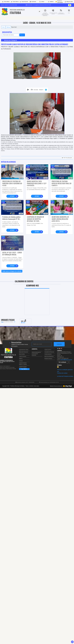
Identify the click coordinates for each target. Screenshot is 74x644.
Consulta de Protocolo (49, 352)
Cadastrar (59, 344)
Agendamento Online (24, 350)
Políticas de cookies (62, 373)
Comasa (21, 361)
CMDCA (21, 359)
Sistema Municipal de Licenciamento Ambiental (36, 354)
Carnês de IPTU (48, 350)
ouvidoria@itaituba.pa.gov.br (66, 360)
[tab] (39, 11)
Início (3, 27)
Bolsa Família (22, 354)
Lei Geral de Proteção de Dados (65, 376)
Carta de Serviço (23, 356)
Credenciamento (48, 354)
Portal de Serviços (48, 359)
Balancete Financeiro (24, 352)
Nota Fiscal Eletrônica (49, 356)
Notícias (8, 27)
